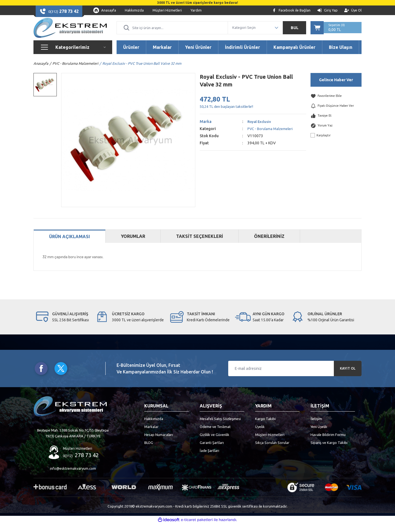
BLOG (149, 451)
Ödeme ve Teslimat (215, 435)
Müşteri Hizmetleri (270, 443)
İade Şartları (209, 459)
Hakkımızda (154, 427)
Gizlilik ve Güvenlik (215, 443)
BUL (295, 32)
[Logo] (70, 32)
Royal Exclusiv (260, 130)
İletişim (316, 427)
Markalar (151, 435)
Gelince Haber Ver (336, 88)
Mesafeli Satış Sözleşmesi (220, 427)
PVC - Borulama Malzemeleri (272, 137)
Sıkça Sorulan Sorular (272, 451)
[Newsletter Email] (295, 377)
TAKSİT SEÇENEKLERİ (200, 244)
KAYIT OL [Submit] (348, 377)
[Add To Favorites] (336, 104)
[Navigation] (73, 55)
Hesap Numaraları (159, 443)
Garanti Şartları (212, 451)
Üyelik (260, 435)
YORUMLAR (133, 244)
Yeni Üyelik (319, 435)
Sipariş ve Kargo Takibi (329, 451)
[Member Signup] (353, 10)
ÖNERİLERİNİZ (269, 244)
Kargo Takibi (265, 427)
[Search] (172, 32)
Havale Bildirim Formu (328, 443)
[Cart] (336, 32)
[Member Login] (327, 10)
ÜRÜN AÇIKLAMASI (70, 245)
